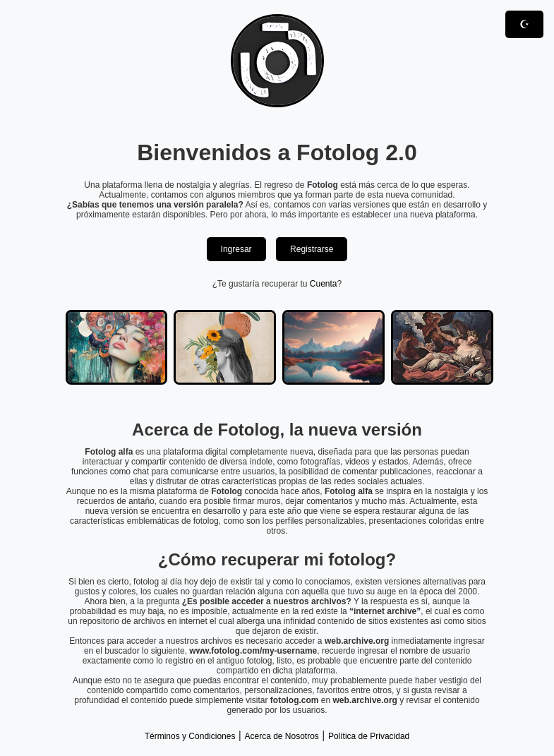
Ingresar (236, 249)
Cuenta (324, 284)
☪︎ (524, 24)
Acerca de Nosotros (281, 736)
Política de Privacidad (369, 736)
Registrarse (312, 249)
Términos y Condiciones (190, 736)
